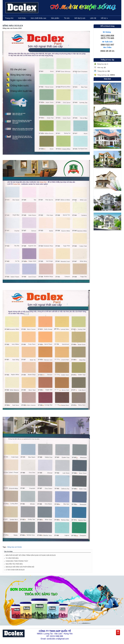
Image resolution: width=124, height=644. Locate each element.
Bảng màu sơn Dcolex (15, 547)
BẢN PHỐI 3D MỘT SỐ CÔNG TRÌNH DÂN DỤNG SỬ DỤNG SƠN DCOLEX (31, 555)
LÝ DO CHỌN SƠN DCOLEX (15, 570)
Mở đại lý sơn (80, 18)
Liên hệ (93, 18)
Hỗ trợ (104, 18)
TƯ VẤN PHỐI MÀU (12, 558)
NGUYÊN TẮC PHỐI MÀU (14, 564)
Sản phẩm (55, 18)
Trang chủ (9, 18)
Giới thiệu (22, 18)
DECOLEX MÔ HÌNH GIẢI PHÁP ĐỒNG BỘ (20, 567)
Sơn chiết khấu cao (38, 18)
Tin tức (67, 18)
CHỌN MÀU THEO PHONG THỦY (17, 561)
